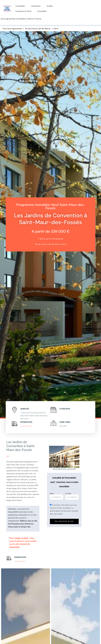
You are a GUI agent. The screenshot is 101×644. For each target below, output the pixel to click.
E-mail (68, 494)
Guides (50, 6)
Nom (52, 494)
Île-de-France (31, 29)
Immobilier (21, 6)
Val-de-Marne (44, 29)
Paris (56, 29)
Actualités (42, 11)
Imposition (36, 6)
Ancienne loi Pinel (24, 11)
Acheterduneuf (26, 426)
